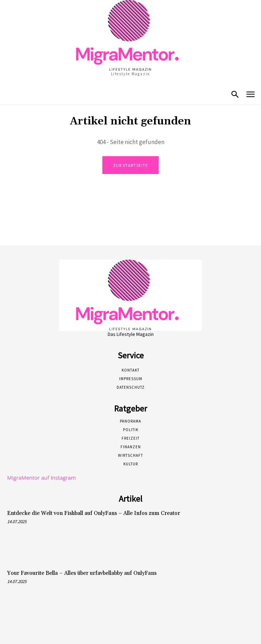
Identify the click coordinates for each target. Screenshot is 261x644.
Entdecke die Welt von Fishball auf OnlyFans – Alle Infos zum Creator (94, 513)
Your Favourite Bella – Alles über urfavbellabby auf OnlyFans (82, 573)
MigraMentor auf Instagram (42, 477)
